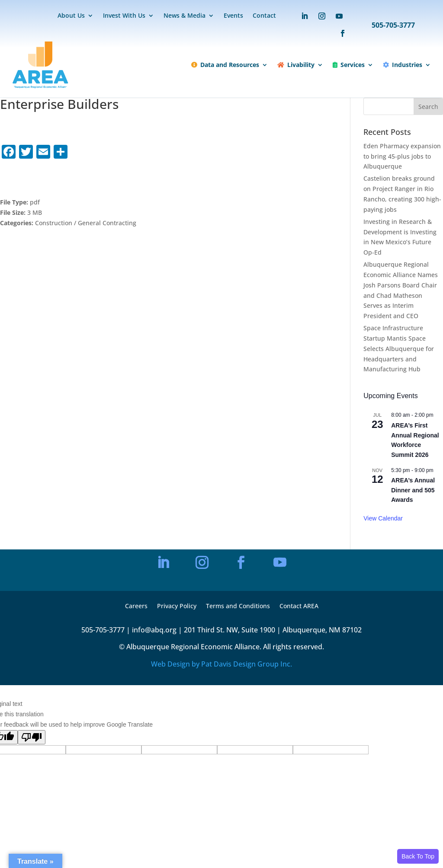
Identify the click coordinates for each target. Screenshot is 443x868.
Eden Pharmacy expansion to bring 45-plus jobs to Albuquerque (402, 156)
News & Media (185, 16)
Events (233, 16)
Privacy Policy (177, 606)
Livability (296, 65)
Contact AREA (299, 606)
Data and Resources (225, 65)
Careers (136, 606)
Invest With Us (124, 16)
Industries (403, 65)
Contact (264, 16)
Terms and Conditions (238, 606)
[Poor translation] (32, 737)
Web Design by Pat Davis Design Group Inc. (221, 664)
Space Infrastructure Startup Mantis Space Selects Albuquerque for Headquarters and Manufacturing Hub (399, 348)
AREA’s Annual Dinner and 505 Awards (413, 490)
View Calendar (383, 518)
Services (349, 65)
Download (30, 179)
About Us (71, 16)
